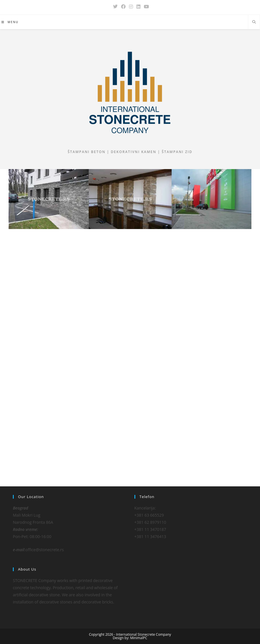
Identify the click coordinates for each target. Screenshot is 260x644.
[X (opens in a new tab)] (115, 7)
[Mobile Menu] (10, 22)
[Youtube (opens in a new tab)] (146, 7)
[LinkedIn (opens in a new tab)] (138, 7)
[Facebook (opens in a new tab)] (123, 7)
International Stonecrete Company (144, 634)
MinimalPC (139, 638)
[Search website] (254, 22)
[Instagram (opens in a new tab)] (131, 7)
